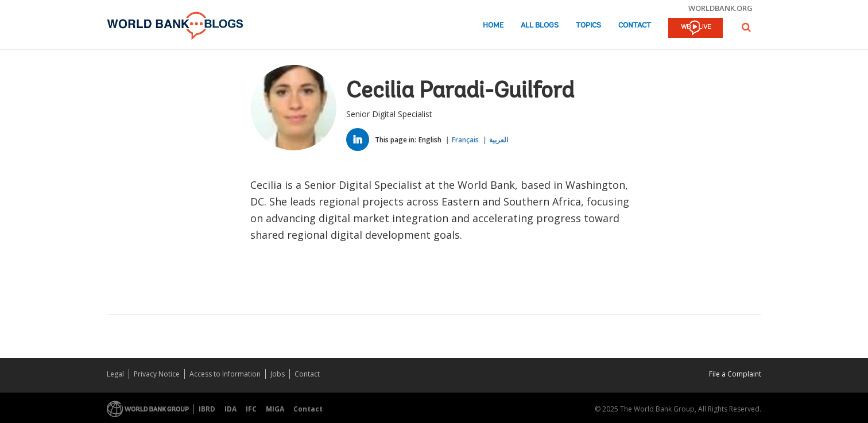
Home (493, 26)
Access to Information (225, 374)
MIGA (275, 409)
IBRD (207, 409)
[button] (746, 27)
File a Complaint (735, 374)
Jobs (278, 374)
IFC (251, 409)
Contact (635, 26)
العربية (499, 140)
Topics (588, 26)
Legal (115, 374)
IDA (230, 409)
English (430, 140)
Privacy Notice (157, 374)
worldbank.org (720, 8)
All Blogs (540, 26)
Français (465, 140)
